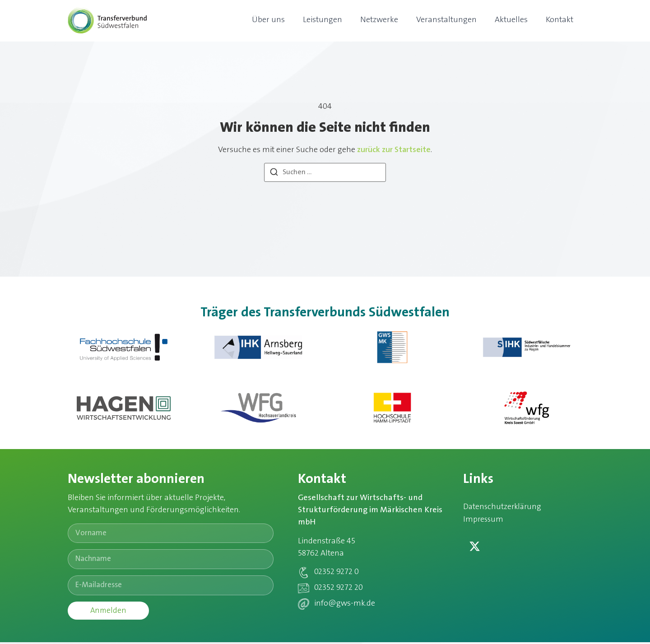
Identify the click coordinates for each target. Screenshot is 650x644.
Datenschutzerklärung (504, 507)
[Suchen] (274, 174)
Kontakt (559, 20)
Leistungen (323, 20)
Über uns (268, 20)
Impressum (484, 520)
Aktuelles (511, 20)
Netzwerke (379, 20)
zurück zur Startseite (394, 150)
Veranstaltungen (446, 20)
